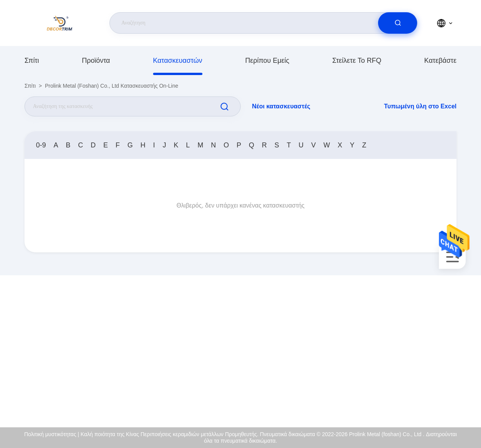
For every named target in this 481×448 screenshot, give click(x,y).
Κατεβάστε (440, 60)
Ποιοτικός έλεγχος (404, 366)
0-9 (41, 145)
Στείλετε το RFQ (357, 60)
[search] (398, 23)
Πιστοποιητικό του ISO (410, 349)
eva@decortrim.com (86, 358)
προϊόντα (96, 60)
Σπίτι (32, 60)
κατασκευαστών (178, 60)
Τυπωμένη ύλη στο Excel (420, 106)
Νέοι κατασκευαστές (281, 106)
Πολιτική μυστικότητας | (52, 434)
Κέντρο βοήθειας (403, 399)
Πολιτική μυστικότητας (409, 382)
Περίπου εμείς (267, 60)
